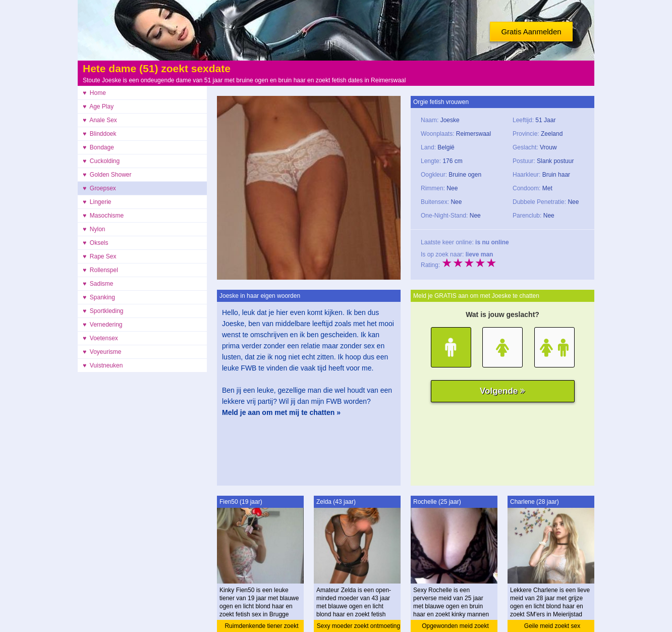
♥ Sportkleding (103, 311)
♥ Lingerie (97, 202)
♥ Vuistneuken (103, 365)
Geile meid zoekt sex (552, 626)
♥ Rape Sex (100, 256)
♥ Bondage (98, 147)
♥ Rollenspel (100, 270)
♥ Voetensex (100, 338)
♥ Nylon (94, 229)
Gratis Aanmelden (531, 32)
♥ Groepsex (99, 188)
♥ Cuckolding (101, 161)
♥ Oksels (95, 243)
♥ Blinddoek (100, 134)
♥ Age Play (98, 107)
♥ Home (94, 93)
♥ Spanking (99, 297)
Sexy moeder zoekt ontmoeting (358, 626)
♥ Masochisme (103, 216)
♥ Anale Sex (100, 120)
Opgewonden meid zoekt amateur (455, 627)
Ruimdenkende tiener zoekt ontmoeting (261, 627)
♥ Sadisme (98, 284)
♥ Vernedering (103, 325)
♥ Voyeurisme (102, 352)
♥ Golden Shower (107, 175)
